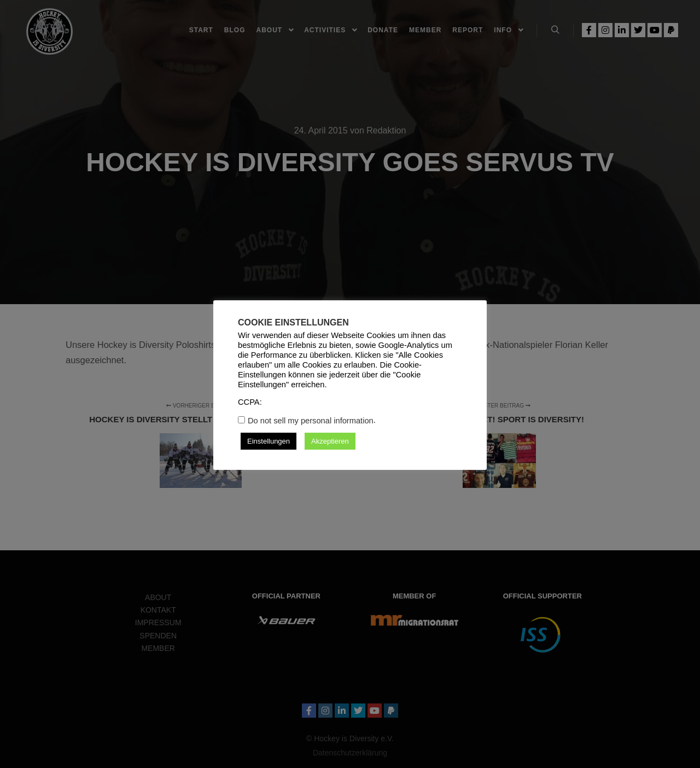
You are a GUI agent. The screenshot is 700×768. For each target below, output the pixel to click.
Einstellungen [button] (269, 441)
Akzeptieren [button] (330, 441)
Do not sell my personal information (311, 421)
